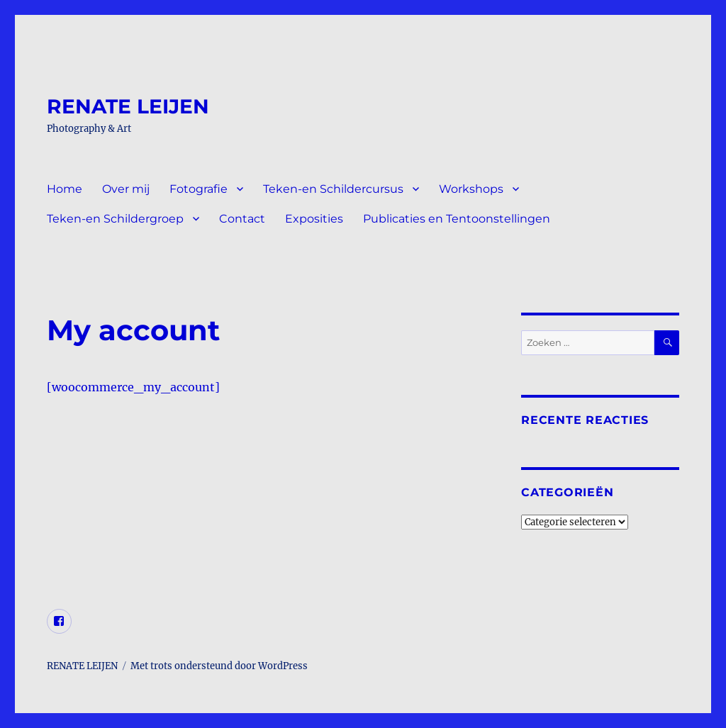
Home (65, 189)
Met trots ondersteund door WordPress (219, 666)
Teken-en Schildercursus (333, 189)
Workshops (471, 189)
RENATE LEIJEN (128, 106)
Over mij (126, 189)
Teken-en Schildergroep (115, 219)
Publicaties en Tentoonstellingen (457, 219)
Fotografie (199, 189)
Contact (242, 219)
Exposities (314, 219)
